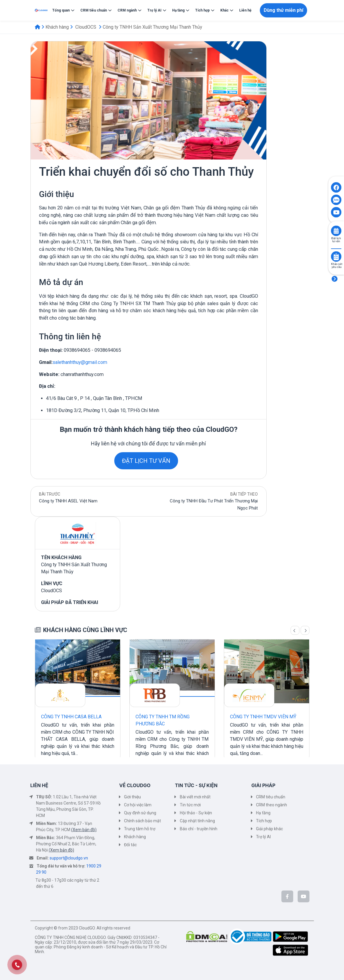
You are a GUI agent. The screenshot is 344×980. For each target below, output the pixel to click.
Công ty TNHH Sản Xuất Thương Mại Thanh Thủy (153, 27)
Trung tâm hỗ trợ (140, 829)
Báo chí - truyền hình (199, 829)
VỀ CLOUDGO (135, 785)
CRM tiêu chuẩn (271, 797)
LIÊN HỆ (39, 785)
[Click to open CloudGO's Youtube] (336, 212)
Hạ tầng (263, 813)
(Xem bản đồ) (84, 830)
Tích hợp (264, 821)
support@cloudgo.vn (69, 858)
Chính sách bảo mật (142, 821)
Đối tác (130, 845)
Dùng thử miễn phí (283, 10)
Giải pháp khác (269, 829)
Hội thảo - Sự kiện (196, 813)
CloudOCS (86, 27)
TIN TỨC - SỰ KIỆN (196, 785)
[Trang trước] (295, 630)
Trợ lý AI (263, 837)
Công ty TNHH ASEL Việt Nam (68, 501)
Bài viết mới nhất (195, 797)
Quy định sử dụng (140, 813)
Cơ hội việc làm (138, 805)
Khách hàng (57, 27)
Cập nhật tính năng (197, 821)
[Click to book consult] (336, 231)
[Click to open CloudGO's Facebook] (336, 187)
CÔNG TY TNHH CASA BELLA (71, 717)
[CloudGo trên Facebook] (287, 896)
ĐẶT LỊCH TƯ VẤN (146, 461)
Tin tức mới (190, 805)
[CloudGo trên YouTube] (304, 896)
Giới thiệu (132, 797)
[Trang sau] (305, 630)
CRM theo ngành (272, 805)
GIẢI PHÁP (263, 785)
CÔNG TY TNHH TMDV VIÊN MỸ (263, 717)
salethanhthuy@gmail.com (80, 362)
